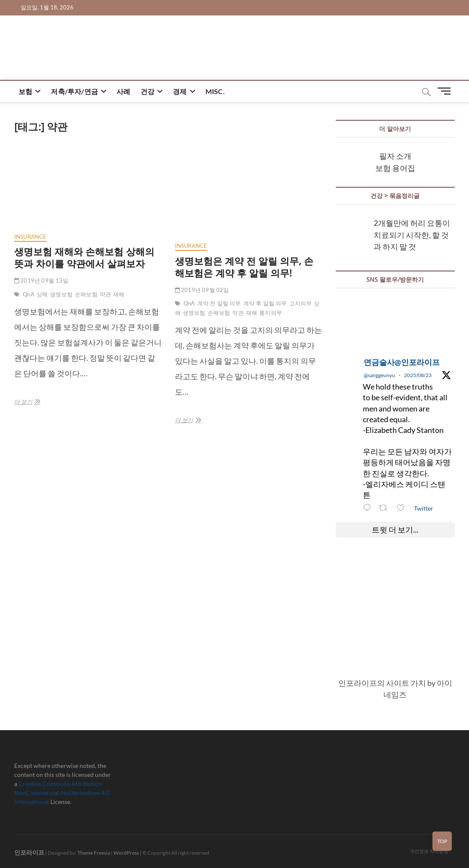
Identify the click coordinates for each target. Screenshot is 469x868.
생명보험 (61, 294)
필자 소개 (395, 156)
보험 (25, 91)
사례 (123, 91)
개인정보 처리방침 (429, 851)
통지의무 (271, 313)
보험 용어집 (395, 168)
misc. (215, 91)
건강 (147, 91)
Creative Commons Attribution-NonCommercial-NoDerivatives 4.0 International (62, 793)
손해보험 (86, 294)
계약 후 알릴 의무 (265, 303)
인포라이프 (29, 852)
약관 (105, 294)
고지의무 (301, 303)
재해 (119, 294)
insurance (31, 237)
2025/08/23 (418, 375)
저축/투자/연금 (74, 91)
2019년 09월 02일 (202, 290)
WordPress (126, 853)
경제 (180, 91)
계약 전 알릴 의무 (219, 303)
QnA (29, 294)
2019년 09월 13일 (41, 280)
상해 (42, 294)
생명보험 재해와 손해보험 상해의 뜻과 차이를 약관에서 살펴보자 (84, 257)
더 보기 (26, 402)
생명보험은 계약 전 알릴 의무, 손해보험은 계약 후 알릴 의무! (244, 267)
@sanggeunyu (379, 375)
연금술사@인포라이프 (402, 362)
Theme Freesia (94, 853)
